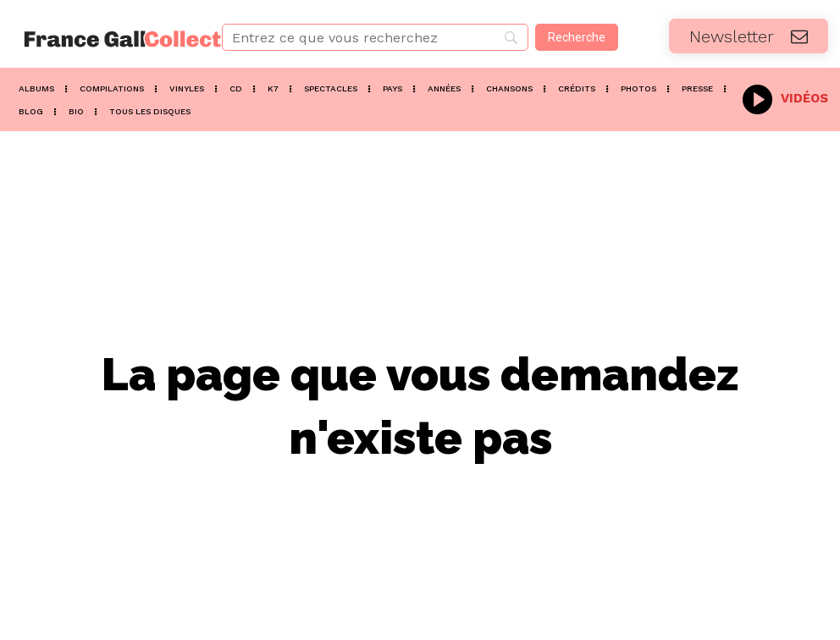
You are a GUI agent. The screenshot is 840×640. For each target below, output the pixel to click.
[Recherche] (577, 37)
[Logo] (105, 39)
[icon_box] (785, 97)
